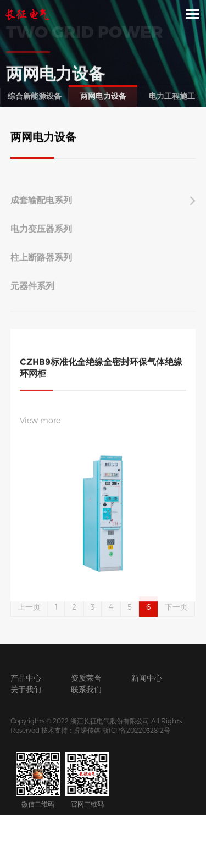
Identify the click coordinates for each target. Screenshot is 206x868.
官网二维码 (87, 780)
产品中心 (26, 678)
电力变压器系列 (41, 233)
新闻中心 (147, 678)
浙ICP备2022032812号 (136, 730)
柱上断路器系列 (41, 262)
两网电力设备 (103, 96)
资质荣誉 (86, 678)
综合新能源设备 (35, 96)
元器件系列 (32, 291)
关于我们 (26, 689)
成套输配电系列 (41, 205)
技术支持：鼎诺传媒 (71, 730)
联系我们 (86, 689)
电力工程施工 (172, 96)
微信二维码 (38, 780)
